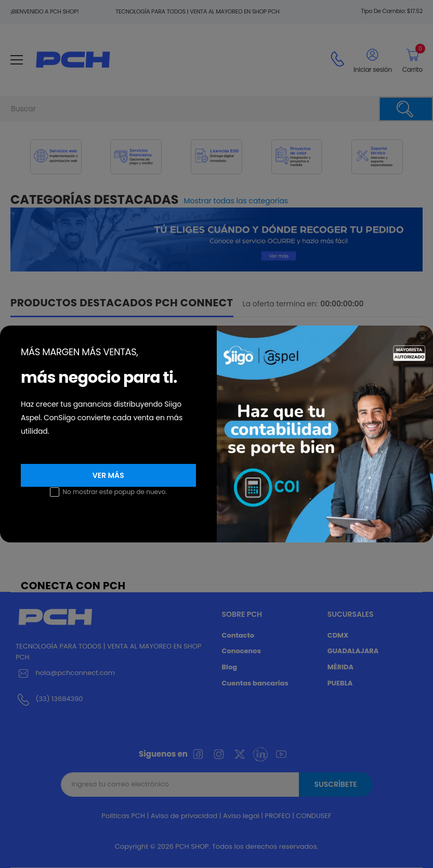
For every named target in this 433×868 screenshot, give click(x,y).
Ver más (108, 475)
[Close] (423, 336)
